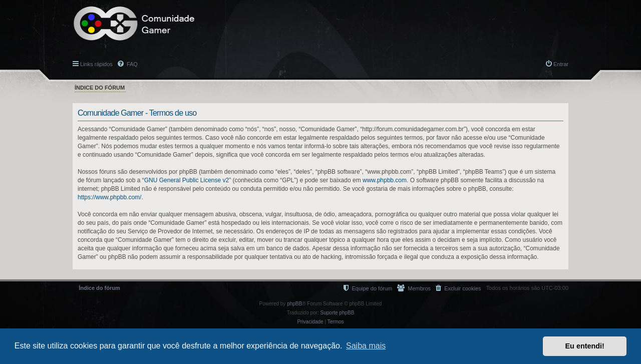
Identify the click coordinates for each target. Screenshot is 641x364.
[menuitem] (458, 288)
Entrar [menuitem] (561, 64)
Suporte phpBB (338, 313)
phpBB (294, 304)
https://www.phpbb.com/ (109, 197)
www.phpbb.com (385, 180)
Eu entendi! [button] (585, 346)
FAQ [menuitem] (131, 64)
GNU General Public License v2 (187, 180)
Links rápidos (96, 64)
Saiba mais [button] (366, 346)
